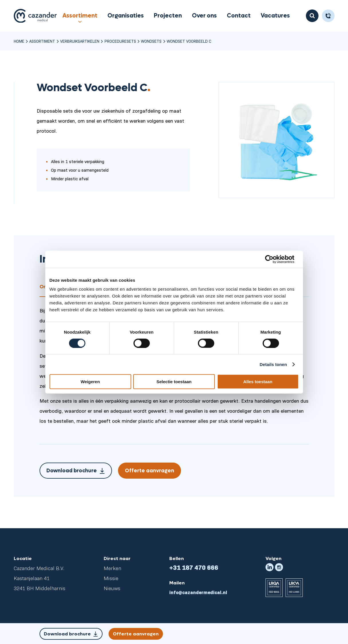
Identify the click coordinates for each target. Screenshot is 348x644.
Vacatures (275, 16)
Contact (239, 16)
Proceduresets (120, 41)
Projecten (168, 16)
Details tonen (273, 364)
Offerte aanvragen (150, 471)
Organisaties (126, 16)
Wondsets (151, 41)
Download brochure (76, 472)
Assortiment (80, 16)
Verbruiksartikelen (80, 41)
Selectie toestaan (174, 382)
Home (19, 41)
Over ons (204, 16)
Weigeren (90, 382)
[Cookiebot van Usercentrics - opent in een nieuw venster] (274, 259)
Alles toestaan (258, 382)
